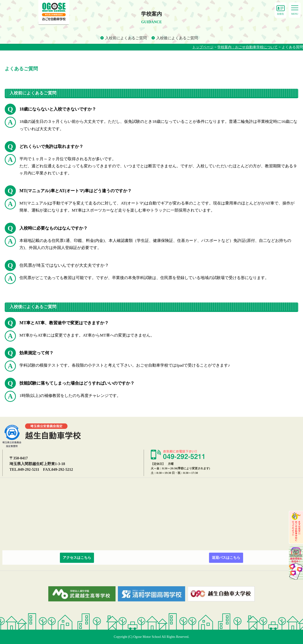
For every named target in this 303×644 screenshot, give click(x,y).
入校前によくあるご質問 (126, 38)
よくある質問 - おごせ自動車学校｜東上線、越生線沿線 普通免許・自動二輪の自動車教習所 (54, 13)
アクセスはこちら (77, 558)
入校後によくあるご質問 (177, 38)
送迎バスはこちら (226, 558)
